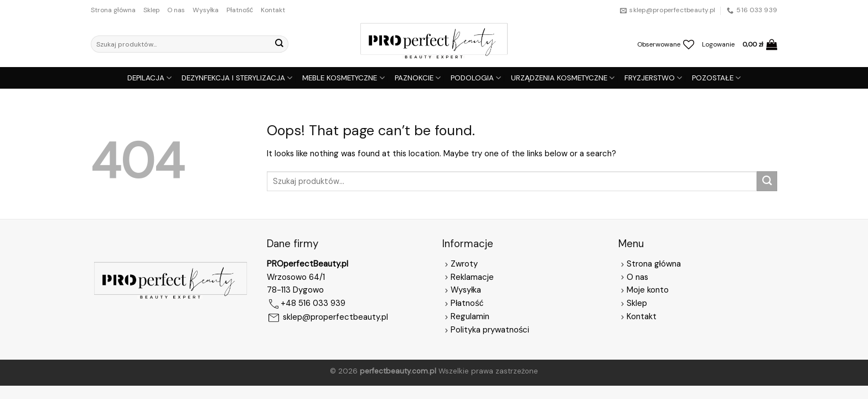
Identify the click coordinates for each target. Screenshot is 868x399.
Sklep (151, 10)
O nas (176, 10)
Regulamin (470, 316)
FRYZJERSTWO (653, 78)
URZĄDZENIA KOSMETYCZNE (563, 78)
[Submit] (279, 44)
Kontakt (273, 10)
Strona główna (113, 10)
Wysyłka (206, 10)
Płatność (240, 10)
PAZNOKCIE (418, 78)
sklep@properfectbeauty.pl (335, 318)
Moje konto (648, 290)
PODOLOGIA (476, 78)
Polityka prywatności (490, 330)
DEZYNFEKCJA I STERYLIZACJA (237, 78)
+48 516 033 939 (313, 304)
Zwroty (460, 264)
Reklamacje (468, 277)
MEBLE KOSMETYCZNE (343, 78)
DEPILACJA (149, 78)
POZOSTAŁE (716, 78)
